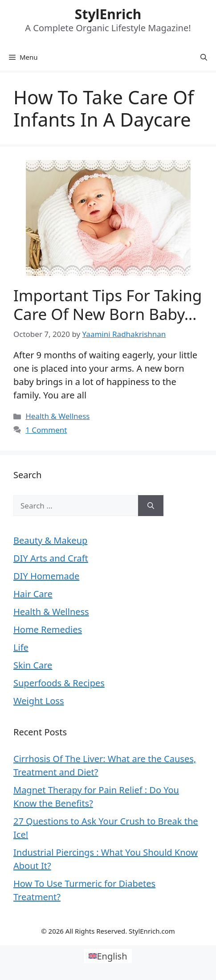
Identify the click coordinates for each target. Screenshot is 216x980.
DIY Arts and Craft (51, 558)
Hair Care (33, 594)
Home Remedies (48, 629)
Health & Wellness (57, 416)
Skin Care (33, 665)
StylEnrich (108, 14)
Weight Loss (39, 701)
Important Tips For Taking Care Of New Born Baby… (108, 305)
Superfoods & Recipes (59, 683)
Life (21, 647)
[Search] (151, 506)
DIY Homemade (46, 576)
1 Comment (46, 430)
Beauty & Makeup (50, 540)
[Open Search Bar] (204, 57)
